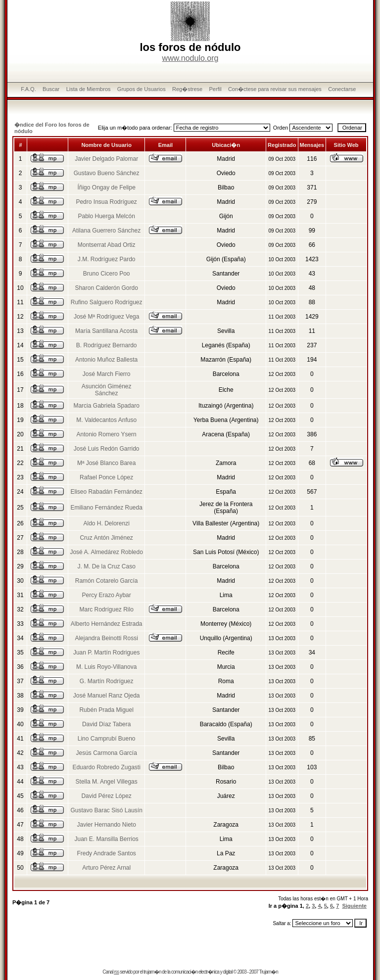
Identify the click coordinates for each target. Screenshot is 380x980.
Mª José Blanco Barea (107, 463)
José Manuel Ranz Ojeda (107, 696)
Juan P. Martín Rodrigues (107, 653)
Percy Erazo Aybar (107, 595)
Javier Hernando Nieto (106, 825)
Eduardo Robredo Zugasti (106, 767)
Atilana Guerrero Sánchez (106, 231)
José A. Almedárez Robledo (106, 552)
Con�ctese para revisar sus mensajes (275, 89)
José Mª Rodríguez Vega (107, 317)
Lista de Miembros (89, 89)
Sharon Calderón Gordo (106, 288)
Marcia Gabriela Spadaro (106, 406)
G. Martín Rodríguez (107, 681)
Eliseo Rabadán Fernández (106, 492)
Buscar (51, 89)
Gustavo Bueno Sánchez (107, 173)
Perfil (215, 89)
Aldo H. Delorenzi (106, 523)
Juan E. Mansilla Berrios (106, 839)
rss (116, 972)
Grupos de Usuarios (142, 89)
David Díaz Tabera (107, 724)
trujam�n (152, 972)
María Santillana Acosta (106, 331)
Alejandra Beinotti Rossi (106, 638)
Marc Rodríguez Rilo (106, 609)
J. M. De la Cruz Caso (106, 566)
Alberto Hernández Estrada (107, 624)
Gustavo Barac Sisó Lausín (106, 810)
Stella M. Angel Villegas (107, 782)
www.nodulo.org (190, 58)
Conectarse (342, 89)
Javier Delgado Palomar (106, 159)
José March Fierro (107, 374)
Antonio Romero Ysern (107, 434)
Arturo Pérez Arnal (106, 868)
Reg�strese (187, 89)
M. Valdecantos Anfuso (106, 420)
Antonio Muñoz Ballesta (106, 360)
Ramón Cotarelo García (107, 581)
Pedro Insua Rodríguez (106, 202)
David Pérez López (106, 796)
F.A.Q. (28, 89)
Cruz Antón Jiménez (106, 538)
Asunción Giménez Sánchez (107, 390)
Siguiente (354, 906)
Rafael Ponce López (106, 477)
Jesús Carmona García (106, 753)
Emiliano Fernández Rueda (106, 508)
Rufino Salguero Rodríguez (107, 302)
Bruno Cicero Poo (107, 274)
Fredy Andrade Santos (106, 853)
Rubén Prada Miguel (106, 710)
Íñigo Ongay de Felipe (106, 187)
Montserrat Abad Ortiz (107, 245)
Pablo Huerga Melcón (106, 216)
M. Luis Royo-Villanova (107, 667)
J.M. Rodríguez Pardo (107, 259)
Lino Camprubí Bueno (107, 739)
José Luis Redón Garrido (107, 449)
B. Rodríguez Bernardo (107, 345)
